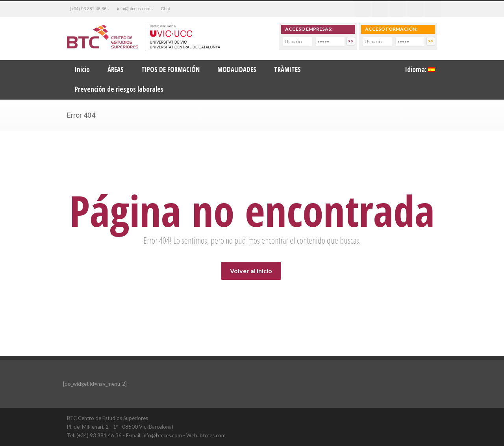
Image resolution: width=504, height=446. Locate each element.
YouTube (429, 418)
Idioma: (420, 69)
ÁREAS (116, 69)
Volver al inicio (251, 271)
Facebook (362, 9)
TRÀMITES (287, 69)
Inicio (82, 69)
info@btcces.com (162, 435)
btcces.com (213, 435)
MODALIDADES (237, 69)
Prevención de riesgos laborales (119, 89)
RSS (433, 9)
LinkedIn (413, 418)
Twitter (380, 9)
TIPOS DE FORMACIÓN (170, 69)
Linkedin (398, 9)
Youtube (415, 9)
